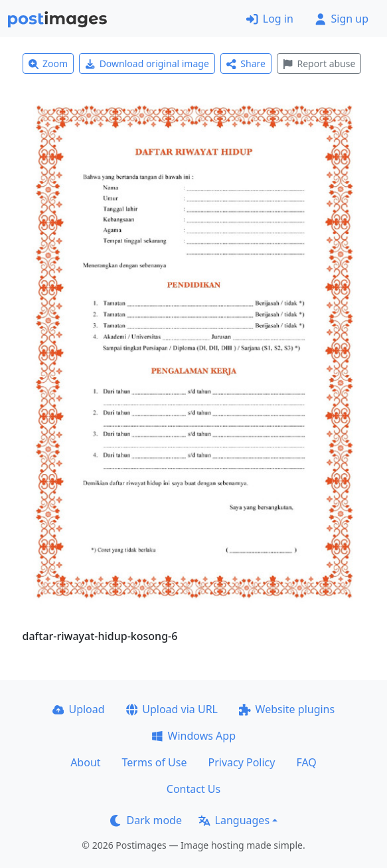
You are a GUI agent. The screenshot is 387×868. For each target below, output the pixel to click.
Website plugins (287, 709)
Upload (79, 709)
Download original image (147, 63)
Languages (234, 820)
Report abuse (319, 63)
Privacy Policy (241, 762)
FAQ (306, 762)
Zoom (48, 63)
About (85, 762)
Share (246, 63)
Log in (270, 19)
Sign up (342, 19)
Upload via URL (172, 709)
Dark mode (146, 820)
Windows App (193, 736)
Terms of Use (155, 762)
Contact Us (193, 789)
